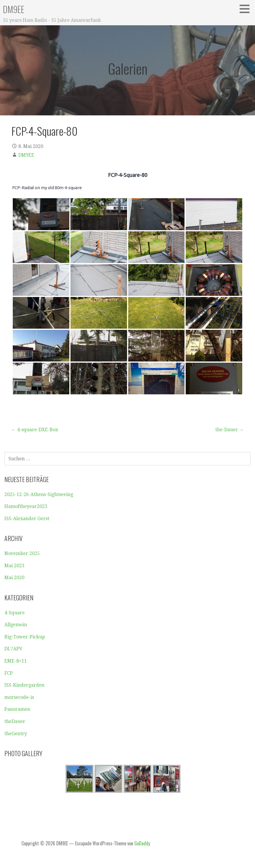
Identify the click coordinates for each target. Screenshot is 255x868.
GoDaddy (142, 843)
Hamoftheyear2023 (26, 506)
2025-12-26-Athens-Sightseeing (39, 494)
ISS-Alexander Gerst (27, 519)
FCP (9, 673)
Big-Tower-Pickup (25, 637)
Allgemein (16, 625)
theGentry (16, 734)
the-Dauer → (229, 430)
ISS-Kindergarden (24, 685)
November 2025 (22, 553)
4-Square (15, 613)
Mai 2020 (14, 578)
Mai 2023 (14, 566)
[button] (247, 9)
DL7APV (13, 649)
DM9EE (14, 9)
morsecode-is (19, 697)
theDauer (15, 721)
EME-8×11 (16, 661)
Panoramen (17, 709)
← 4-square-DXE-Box (35, 430)
